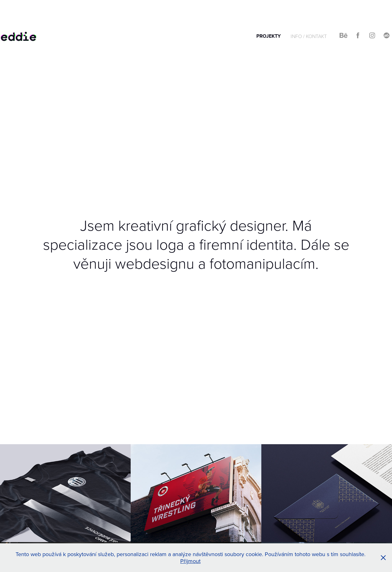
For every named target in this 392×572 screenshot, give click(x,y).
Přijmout (190, 561)
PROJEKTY (269, 36)
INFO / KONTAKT (309, 36)
